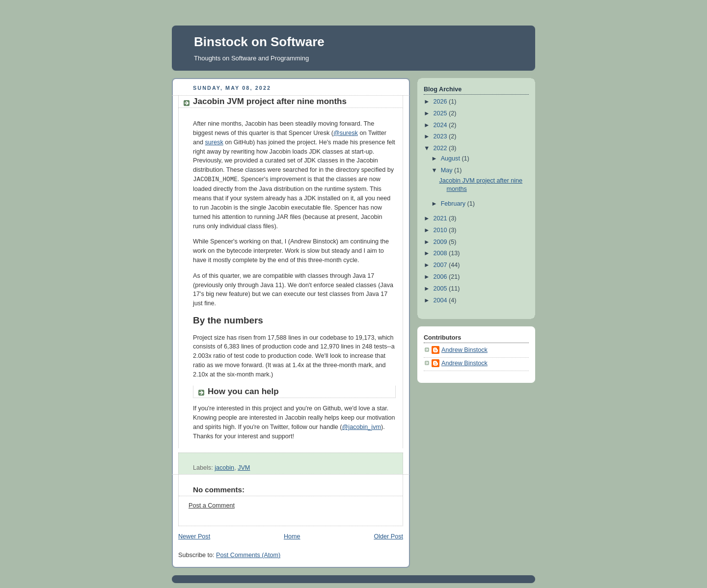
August (451, 159)
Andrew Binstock (464, 350)
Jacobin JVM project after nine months (270, 101)
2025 (441, 113)
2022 (441, 148)
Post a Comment (212, 506)
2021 (441, 218)
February (454, 204)
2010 (441, 230)
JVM (244, 468)
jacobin (224, 468)
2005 (441, 289)
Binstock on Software (259, 42)
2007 (441, 265)
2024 (441, 125)
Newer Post (194, 536)
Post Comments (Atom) (248, 555)
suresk (214, 142)
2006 (441, 277)
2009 (441, 242)
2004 (441, 300)
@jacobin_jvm (362, 427)
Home (292, 536)
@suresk (346, 133)
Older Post (388, 536)
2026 (441, 102)
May (448, 170)
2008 (441, 253)
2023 (441, 136)
